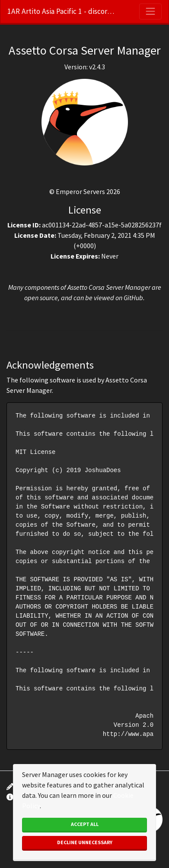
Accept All (85, 824)
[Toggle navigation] (150, 11)
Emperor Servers (80, 191)
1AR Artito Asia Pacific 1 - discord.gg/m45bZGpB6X (61, 11)
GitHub (133, 298)
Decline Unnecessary (85, 842)
